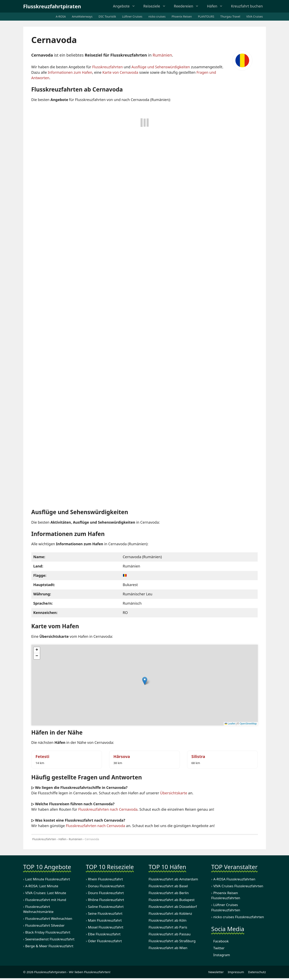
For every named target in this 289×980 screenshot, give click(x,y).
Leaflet (230, 724)
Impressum (236, 972)
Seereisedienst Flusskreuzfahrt (50, 939)
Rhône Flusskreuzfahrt (106, 900)
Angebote (124, 6)
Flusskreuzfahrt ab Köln (168, 921)
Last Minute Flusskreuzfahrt (48, 879)
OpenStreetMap (248, 724)
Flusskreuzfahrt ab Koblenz (170, 914)
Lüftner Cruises (132, 16)
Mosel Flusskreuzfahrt (106, 928)
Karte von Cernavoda (120, 72)
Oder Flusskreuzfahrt (105, 941)
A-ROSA (61, 16)
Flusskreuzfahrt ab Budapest (172, 900)
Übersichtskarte (174, 793)
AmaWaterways (82, 16)
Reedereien (187, 6)
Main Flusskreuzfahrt (105, 921)
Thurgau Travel (230, 16)
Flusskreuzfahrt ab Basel (168, 886)
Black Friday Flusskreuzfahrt (48, 933)
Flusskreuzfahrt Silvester (45, 926)
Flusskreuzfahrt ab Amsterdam (173, 879)
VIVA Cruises (255, 16)
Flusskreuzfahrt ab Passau (170, 934)
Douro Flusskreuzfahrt (106, 893)
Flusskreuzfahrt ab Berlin (169, 893)
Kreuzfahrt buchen (246, 6)
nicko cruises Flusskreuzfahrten (239, 917)
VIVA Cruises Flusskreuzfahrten (238, 886)
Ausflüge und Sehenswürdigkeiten (161, 67)
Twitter (218, 948)
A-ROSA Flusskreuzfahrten (234, 879)
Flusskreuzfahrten (107, 67)
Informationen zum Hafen (70, 72)
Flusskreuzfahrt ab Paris (168, 928)
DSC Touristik (107, 16)
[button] (145, 681)
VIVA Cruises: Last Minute (46, 893)
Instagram (221, 955)
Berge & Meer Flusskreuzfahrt (49, 946)
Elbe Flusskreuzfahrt (104, 934)
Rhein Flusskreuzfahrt (105, 879)
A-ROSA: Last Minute (42, 886)
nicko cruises (157, 16)
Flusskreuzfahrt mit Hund (46, 900)
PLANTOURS (206, 16)
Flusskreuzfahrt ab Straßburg (172, 941)
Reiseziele (155, 6)
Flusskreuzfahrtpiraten (52, 6)
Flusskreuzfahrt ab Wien (168, 948)
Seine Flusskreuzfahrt (105, 914)
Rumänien (162, 55)
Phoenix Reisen (182, 16)
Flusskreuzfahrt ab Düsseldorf (173, 907)
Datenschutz (257, 972)
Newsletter (215, 972)
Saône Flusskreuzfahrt (106, 907)
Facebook (220, 942)
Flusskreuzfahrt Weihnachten (49, 919)
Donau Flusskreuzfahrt (106, 886)
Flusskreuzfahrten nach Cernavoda (108, 810)
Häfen (215, 6)
